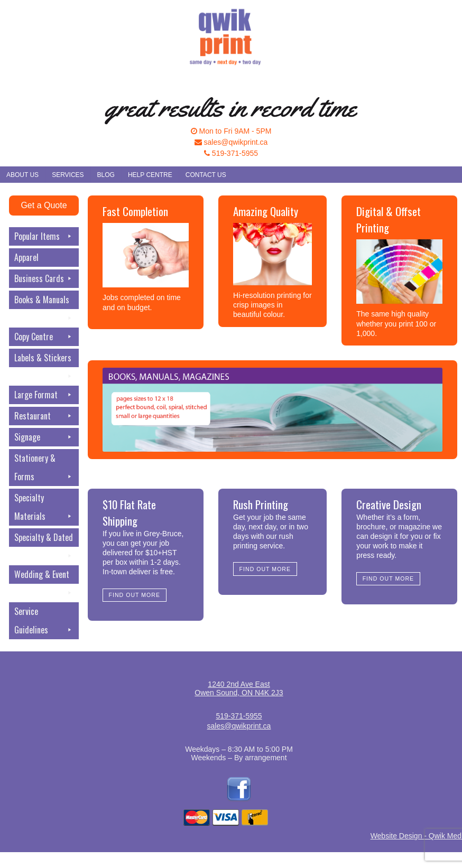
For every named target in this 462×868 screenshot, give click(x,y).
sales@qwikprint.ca (231, 142)
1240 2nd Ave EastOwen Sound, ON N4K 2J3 (239, 688)
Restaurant (44, 416)
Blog (106, 175)
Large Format (44, 395)
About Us (22, 175)
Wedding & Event (44, 576)
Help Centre (150, 175)
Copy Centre (44, 337)
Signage (44, 437)
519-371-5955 (231, 153)
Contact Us (206, 175)
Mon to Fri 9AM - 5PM (231, 131)
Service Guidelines (44, 622)
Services (68, 175)
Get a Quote (44, 205)
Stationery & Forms (44, 469)
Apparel (26, 257)
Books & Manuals (44, 301)
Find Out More (135, 595)
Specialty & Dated (44, 539)
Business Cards (44, 279)
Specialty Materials (44, 508)
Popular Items (44, 236)
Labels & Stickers (44, 359)
